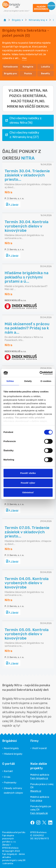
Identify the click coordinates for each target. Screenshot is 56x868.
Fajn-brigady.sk (39, 813)
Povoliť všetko (28, 473)
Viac (24, 58)
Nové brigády (11, 748)
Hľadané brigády (13, 754)
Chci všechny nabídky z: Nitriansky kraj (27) (22, 135)
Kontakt (8, 771)
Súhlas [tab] (10, 381)
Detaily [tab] (28, 381)
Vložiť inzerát (39, 748)
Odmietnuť (28, 492)
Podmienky (10, 783)
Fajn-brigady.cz (39, 778)
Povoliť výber (28, 483)
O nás (7, 777)
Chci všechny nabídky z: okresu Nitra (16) (23, 120)
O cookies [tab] (46, 381)
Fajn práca (36, 800)
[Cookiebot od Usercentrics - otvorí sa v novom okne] (40, 373)
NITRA (28, 158)
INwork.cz (36, 791)
